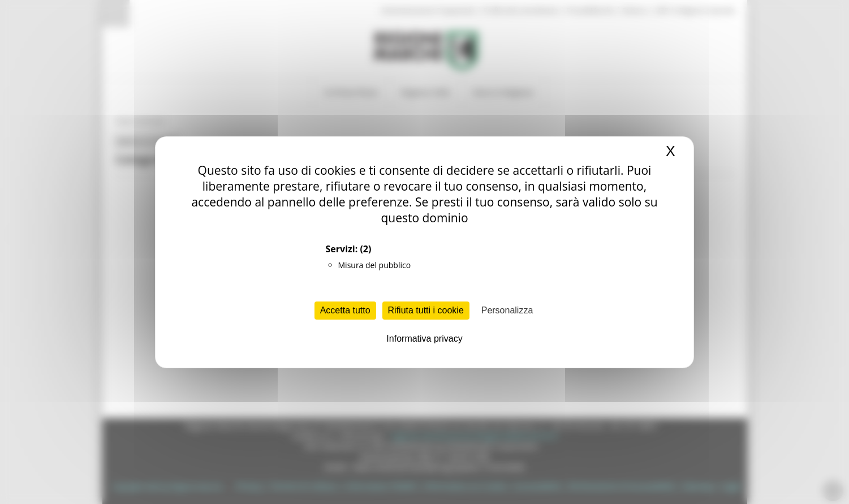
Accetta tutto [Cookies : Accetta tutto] (345, 310)
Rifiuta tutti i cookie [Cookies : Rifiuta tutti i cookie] (426, 310)
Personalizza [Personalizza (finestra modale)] (507, 310)
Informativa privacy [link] (424, 339)
